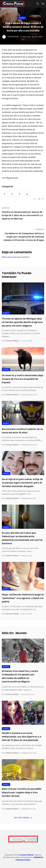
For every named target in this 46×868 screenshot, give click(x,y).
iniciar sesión (12, 257)
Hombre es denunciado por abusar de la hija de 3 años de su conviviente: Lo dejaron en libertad (22, 215)
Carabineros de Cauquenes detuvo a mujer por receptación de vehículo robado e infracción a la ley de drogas (24, 237)
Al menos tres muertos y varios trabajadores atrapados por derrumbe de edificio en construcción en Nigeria (20, 676)
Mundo (22, 18)
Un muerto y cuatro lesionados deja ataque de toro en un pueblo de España (23, 379)
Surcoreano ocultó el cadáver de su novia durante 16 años (22, 431)
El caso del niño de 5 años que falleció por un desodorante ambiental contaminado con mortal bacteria (22, 538)
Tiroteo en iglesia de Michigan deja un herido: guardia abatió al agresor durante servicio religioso (22, 322)
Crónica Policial (13, 37)
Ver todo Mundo (23, 818)
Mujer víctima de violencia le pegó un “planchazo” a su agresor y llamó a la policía (23, 598)
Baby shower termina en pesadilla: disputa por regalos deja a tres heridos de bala (22, 792)
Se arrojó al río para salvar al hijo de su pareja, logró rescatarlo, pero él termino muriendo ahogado (22, 483)
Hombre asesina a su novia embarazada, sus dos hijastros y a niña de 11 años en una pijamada (21, 737)
